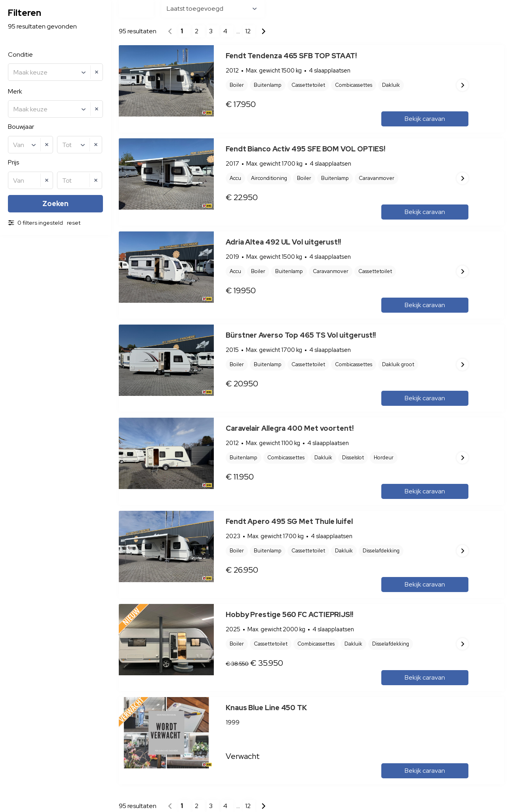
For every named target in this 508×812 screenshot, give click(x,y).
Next (462, 85)
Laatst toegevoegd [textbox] (195, 9)
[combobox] (55, 72)
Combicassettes (286, 458)
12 (248, 31)
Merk (15, 91)
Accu (235, 178)
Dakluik (323, 458)
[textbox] (56, 73)
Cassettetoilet (308, 85)
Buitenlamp (268, 85)
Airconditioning (269, 178)
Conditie (20, 54)
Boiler (237, 85)
